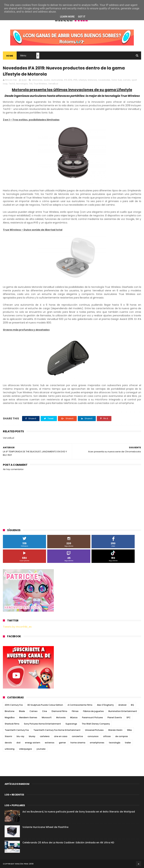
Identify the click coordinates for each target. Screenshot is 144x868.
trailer (128, 743)
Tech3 (12, 84)
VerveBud (53, 84)
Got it (82, 17)
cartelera (45, 736)
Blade (22, 711)
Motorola (92, 80)
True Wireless (40, 84)
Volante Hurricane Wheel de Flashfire (45, 827)
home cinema (78, 743)
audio (47, 80)
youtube (41, 749)
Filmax (75, 711)
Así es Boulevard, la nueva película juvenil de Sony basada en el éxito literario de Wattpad (79, 812)
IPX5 (75, 80)
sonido (127, 80)
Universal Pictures (94, 730)
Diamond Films (59, 711)
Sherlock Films (12, 724)
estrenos (50, 743)
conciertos (77, 736)
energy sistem (33, 743)
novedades (104, 80)
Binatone (10, 711)
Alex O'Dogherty (105, 705)
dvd (18, 743)
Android (122, 705)
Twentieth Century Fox (17, 730)
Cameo (34, 711)
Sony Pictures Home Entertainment (42, 724)
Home (10, 56)
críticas (107, 736)
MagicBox (10, 717)
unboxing (10, 749)
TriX (31, 84)
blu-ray (20, 736)
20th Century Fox (14, 705)
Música (74, 717)
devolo (8, 743)
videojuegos (25, 749)
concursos (93, 736)
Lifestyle (83, 80)
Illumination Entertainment (123, 711)
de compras (122, 736)
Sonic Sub (117, 80)
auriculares (57, 80)
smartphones (97, 743)
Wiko (129, 730)
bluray (32, 736)
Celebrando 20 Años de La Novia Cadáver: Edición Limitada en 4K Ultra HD (68, 843)
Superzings (71, 724)
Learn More (67, 17)
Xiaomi (8, 736)
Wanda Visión (115, 730)
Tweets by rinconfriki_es (17, 627)
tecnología (22, 84)
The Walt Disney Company (96, 724)
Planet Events (115, 717)
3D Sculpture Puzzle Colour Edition (45, 705)
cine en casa (61, 736)
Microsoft (47, 717)
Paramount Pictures (92, 717)
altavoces (37, 80)
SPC (129, 717)
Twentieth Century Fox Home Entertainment (57, 730)
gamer (62, 743)
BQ (132, 705)
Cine (45, 711)
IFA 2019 (68, 80)
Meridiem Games (28, 717)
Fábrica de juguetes (93, 711)
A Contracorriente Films (80, 705)
